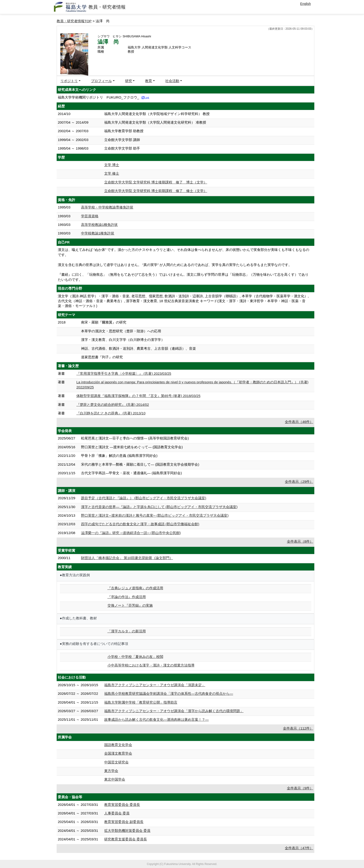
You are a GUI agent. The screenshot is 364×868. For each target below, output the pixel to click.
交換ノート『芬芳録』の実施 (130, 605)
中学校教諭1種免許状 (98, 233)
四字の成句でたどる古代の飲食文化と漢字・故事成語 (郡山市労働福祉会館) (140, 524)
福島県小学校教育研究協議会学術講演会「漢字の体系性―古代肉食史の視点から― (169, 693)
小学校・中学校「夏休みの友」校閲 (135, 657)
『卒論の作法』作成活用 (127, 597)
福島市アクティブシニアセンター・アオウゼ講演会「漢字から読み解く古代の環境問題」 (174, 711)
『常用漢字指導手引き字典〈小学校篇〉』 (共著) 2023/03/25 (124, 373)
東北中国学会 (115, 779)
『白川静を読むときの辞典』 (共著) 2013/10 (111, 413)
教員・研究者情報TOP (74, 21)
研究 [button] (129, 81)
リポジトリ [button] (69, 81)
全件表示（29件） (299, 482)
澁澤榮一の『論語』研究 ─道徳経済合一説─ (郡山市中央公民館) (131, 533)
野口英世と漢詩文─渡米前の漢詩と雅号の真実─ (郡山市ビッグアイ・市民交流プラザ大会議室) (155, 515)
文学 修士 (112, 173)
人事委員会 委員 (117, 813)
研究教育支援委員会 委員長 (126, 839)
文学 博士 (112, 165)
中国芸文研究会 (116, 762)
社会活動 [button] (172, 81)
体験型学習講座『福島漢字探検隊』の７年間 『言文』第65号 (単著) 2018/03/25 (138, 396)
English (305, 4)
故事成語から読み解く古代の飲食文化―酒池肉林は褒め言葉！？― (156, 719)
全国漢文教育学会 (118, 753)
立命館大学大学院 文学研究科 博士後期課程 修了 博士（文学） (156, 182)
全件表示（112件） (298, 728)
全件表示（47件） (299, 848)
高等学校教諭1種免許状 (99, 225)
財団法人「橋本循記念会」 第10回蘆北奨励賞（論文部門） (127, 558)
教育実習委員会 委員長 (122, 805)
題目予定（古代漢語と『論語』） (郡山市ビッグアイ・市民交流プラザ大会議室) (144, 498)
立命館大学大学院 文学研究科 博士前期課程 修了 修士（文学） (156, 191)
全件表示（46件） (299, 422)
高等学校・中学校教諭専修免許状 (107, 207)
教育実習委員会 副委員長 (124, 822)
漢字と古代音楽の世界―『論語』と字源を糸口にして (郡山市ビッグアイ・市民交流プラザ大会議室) (159, 507)
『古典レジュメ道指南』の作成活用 (135, 588)
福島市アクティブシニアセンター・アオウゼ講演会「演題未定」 (155, 685)
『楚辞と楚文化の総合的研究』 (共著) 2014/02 (113, 405)
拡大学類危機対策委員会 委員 (127, 831)
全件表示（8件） (300, 541)
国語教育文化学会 (118, 745)
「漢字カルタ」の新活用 (127, 631)
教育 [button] (149, 81)
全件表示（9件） (300, 788)
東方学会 (111, 771)
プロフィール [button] (101, 81)
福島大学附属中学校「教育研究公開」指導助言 (141, 702)
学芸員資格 (90, 216)
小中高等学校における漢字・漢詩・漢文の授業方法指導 (151, 665)
